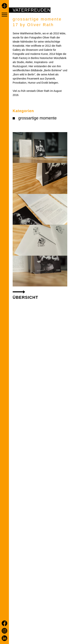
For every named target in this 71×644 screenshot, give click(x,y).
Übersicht (25, 297)
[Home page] (4, 6)
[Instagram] (4, 631)
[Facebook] (4, 623)
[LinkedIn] (4, 638)
